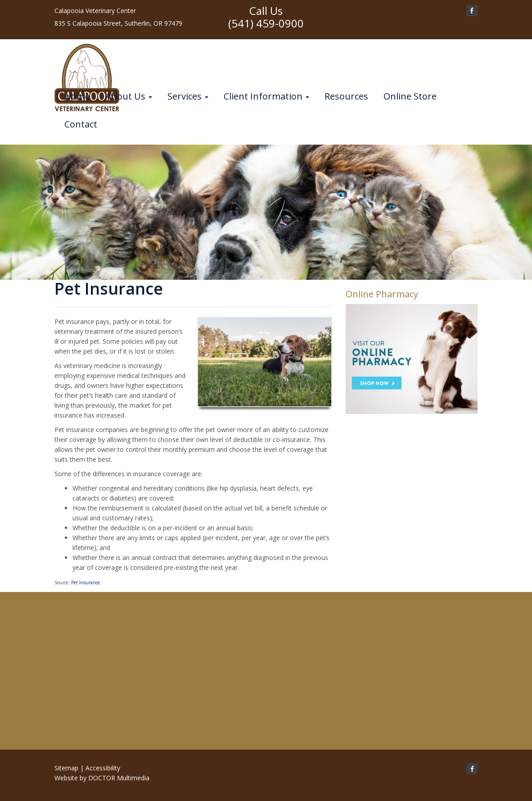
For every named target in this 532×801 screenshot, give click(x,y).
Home (77, 96)
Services (188, 96)
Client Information (266, 96)
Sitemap (66, 768)
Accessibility (103, 768)
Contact (81, 124)
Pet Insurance (86, 583)
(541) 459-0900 (266, 23)
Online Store (410, 96)
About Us (129, 96)
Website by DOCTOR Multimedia (102, 778)
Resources (346, 96)
